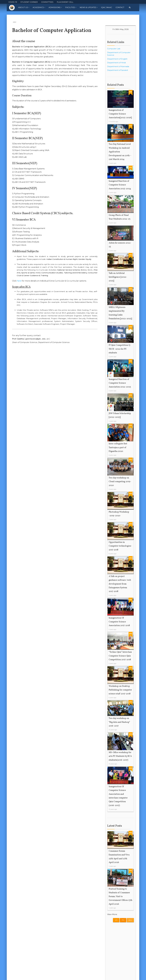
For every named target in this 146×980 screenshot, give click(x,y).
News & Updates (89, 7)
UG (116, 920)
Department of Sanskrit (118, 70)
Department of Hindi (116, 63)
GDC (15, 22)
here (19, 281)
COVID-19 (13, 2)
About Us (24, 7)
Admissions (55, 7)
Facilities (71, 7)
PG (123, 920)
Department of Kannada (118, 66)
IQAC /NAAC (107, 7)
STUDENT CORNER (29, 2)
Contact (120, 7)
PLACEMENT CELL (65, 2)
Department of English (117, 59)
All (130, 920)
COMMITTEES (47, 2)
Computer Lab (114, 49)
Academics (39, 7)
